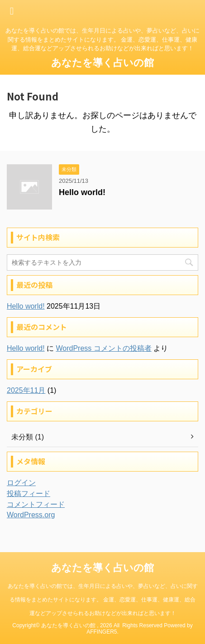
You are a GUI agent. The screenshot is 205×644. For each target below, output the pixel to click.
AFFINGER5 (102, 632)
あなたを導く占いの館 (102, 63)
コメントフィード (36, 504)
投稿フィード (29, 494)
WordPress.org (31, 515)
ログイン (21, 483)
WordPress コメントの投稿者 (103, 348)
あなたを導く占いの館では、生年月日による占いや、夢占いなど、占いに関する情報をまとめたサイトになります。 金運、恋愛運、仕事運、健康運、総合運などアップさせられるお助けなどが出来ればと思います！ (103, 600)
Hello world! (82, 192)
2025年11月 (26, 390)
